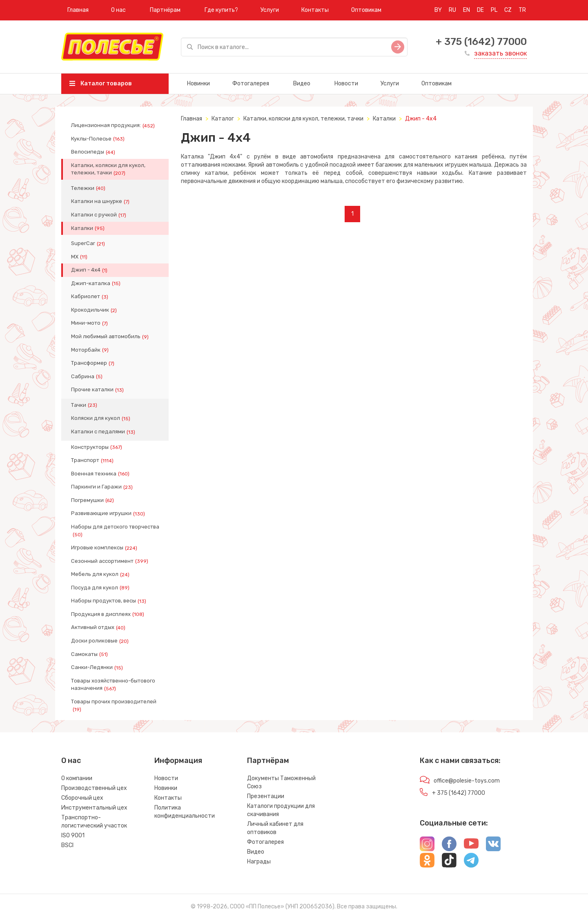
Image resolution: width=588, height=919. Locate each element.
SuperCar (89, 243)
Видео (302, 84)
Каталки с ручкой (99, 215)
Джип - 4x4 (90, 270)
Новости (346, 84)
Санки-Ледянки (98, 667)
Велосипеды (94, 152)
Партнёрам (165, 10)
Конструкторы (97, 447)
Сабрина (88, 377)
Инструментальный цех (94, 808)
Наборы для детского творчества (115, 531)
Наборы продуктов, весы (109, 601)
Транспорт (93, 460)
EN (467, 10)
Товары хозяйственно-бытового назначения (113, 685)
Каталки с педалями (104, 432)
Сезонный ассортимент (110, 561)
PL (494, 10)
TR (522, 10)
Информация (178, 761)
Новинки (198, 84)
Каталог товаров (101, 84)
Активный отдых (99, 627)
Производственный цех (94, 788)
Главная (78, 10)
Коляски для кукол (101, 418)
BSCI (67, 845)
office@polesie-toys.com (467, 781)
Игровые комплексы (105, 548)
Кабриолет (90, 297)
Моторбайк (91, 350)
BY (438, 10)
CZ (508, 10)
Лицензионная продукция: (114, 125)
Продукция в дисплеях (108, 614)
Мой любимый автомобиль (111, 337)
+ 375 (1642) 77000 (481, 42)
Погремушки (93, 500)
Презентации (266, 796)
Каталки (89, 228)
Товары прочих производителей (114, 705)
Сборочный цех (82, 798)
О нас (118, 10)
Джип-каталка (97, 283)
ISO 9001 (73, 835)
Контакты (315, 10)
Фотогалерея (251, 84)
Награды (259, 862)
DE (480, 10)
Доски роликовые (101, 641)
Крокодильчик (95, 310)
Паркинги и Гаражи (103, 487)
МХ (80, 257)
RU (452, 10)
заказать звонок (500, 53)
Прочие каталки (98, 390)
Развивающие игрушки (109, 513)
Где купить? (221, 10)
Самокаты (90, 654)
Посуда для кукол (101, 588)
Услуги (270, 10)
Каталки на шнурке (101, 201)
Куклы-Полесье (99, 139)
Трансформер (94, 363)
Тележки (89, 188)
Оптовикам (366, 10)
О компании (77, 778)
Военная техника (101, 474)
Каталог (223, 119)
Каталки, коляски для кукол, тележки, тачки (108, 169)
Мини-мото (90, 323)
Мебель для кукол (101, 574)
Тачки (85, 405)
